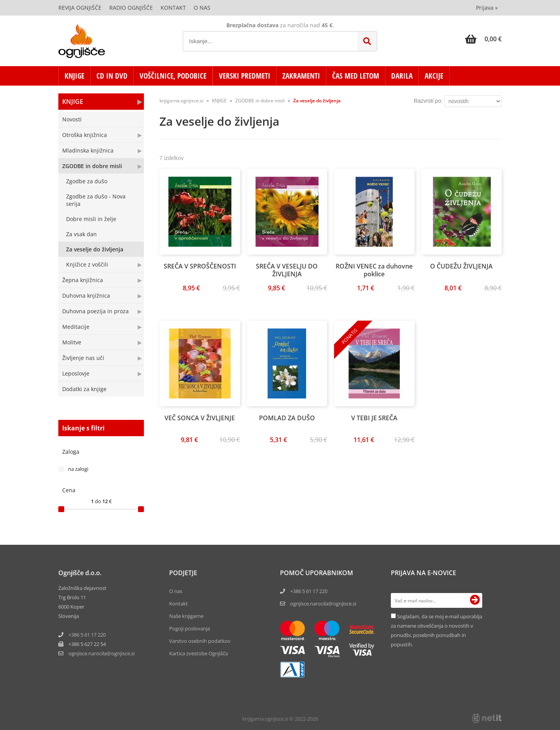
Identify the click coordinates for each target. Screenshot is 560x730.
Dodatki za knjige (84, 389)
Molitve (72, 342)
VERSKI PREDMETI (245, 76)
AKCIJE (434, 76)
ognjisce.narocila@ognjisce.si (323, 604)
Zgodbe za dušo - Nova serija (96, 200)
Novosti (72, 119)
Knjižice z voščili (87, 264)
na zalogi (78, 469)
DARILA (402, 76)
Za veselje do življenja (95, 249)
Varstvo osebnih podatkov (200, 641)
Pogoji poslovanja (190, 628)
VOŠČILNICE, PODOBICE (173, 76)
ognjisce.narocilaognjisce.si (101, 653)
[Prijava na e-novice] (475, 600)
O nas (202, 8)
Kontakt (173, 8)
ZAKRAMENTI (301, 76)
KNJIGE (74, 76)
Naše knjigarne (186, 616)
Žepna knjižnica (83, 280)
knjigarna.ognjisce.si (181, 101)
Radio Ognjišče (131, 8)
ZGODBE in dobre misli (92, 166)
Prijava (487, 8)
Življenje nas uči (83, 358)
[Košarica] (483, 39)
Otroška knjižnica (85, 135)
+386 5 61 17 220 (87, 635)
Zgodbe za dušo (87, 181)
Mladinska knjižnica (88, 150)
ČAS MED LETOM (356, 76)
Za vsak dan (81, 234)
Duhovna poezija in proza (95, 311)
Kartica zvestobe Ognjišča (199, 653)
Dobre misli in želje (91, 219)
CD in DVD (112, 76)
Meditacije (76, 327)
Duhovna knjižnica (86, 296)
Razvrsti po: (428, 101)
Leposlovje (76, 373)
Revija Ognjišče (80, 8)
